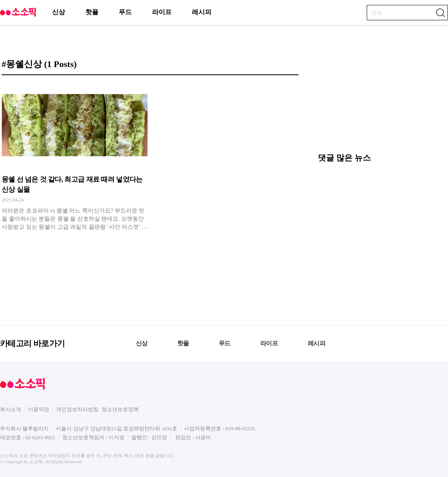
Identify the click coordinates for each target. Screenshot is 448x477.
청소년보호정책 (120, 409)
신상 (59, 12)
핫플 (92, 12)
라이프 (162, 12)
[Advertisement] (367, 99)
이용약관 (39, 409)
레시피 (202, 12)
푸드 (125, 12)
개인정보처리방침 (77, 409)
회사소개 (11, 409)
